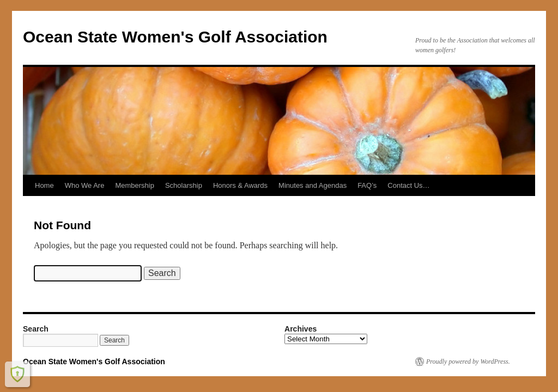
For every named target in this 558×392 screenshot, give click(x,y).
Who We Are (85, 185)
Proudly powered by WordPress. (468, 362)
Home (44, 185)
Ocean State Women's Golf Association (175, 37)
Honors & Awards (240, 185)
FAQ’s (367, 185)
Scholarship (184, 185)
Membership (135, 185)
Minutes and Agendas (313, 185)
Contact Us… (408, 185)
